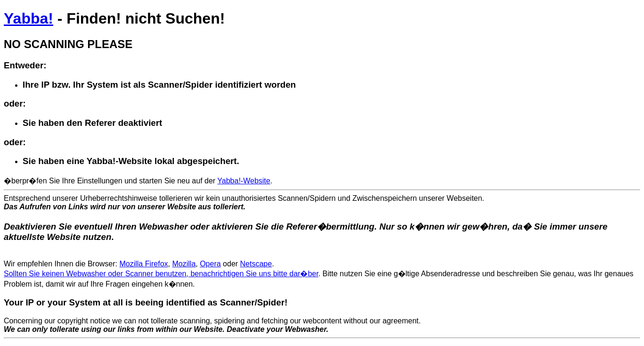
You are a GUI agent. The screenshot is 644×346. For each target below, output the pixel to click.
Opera (210, 264)
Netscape (256, 264)
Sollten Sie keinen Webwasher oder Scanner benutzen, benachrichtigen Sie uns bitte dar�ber (161, 274)
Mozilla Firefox (143, 264)
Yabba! (29, 18)
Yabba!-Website (244, 181)
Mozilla (184, 264)
